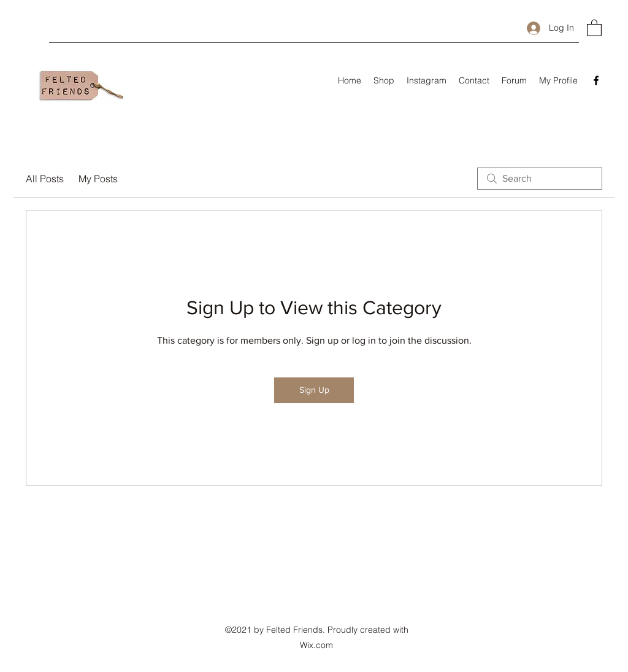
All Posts (45, 179)
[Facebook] (596, 80)
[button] (594, 27)
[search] (540, 179)
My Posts (98, 179)
